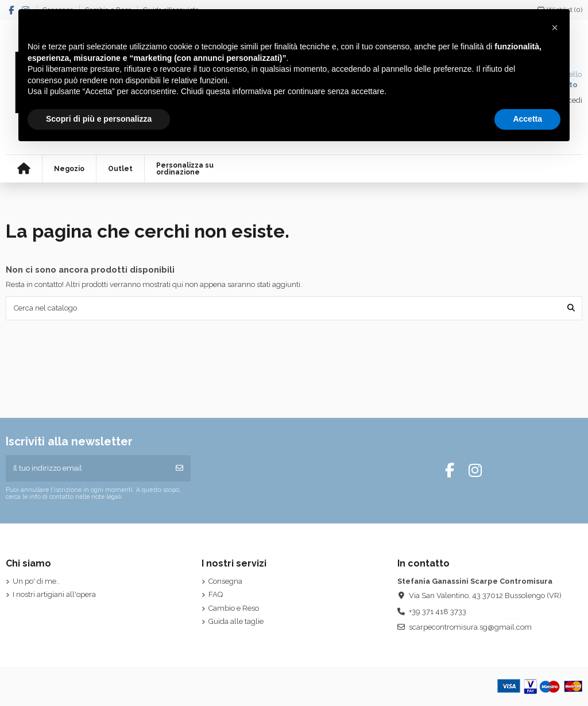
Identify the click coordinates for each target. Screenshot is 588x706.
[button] (555, 28)
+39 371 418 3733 (438, 612)
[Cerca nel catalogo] (571, 308)
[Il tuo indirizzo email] (87, 468)
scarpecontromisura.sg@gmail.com (470, 627)
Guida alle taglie (236, 621)
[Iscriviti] (179, 468)
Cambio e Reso (234, 608)
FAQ (216, 594)
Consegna (225, 581)
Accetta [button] (527, 119)
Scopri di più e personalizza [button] (99, 119)
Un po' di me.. (36, 581)
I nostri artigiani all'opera (54, 594)
